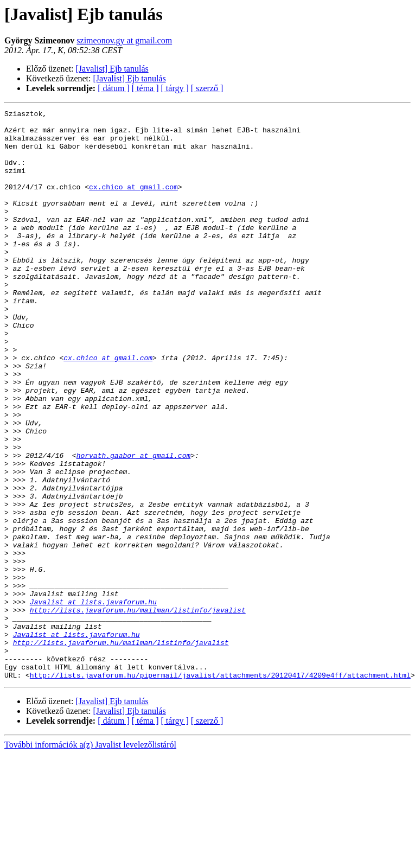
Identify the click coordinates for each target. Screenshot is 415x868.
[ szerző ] (207, 88)
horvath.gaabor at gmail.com (134, 525)
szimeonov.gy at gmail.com (124, 40)
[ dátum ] (114, 88)
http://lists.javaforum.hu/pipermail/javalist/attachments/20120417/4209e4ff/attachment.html (220, 789)
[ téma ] (145, 88)
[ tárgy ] (175, 88)
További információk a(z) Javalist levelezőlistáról (90, 859)
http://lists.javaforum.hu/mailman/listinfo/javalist (138, 711)
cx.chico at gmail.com (133, 203)
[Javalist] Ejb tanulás (112, 69)
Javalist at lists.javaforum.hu (93, 701)
